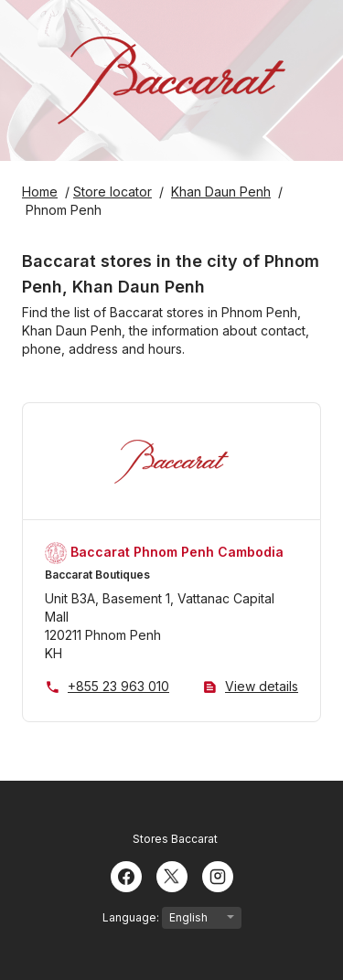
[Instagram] (218, 875)
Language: (172, 918)
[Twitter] (172, 875)
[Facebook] (126, 875)
